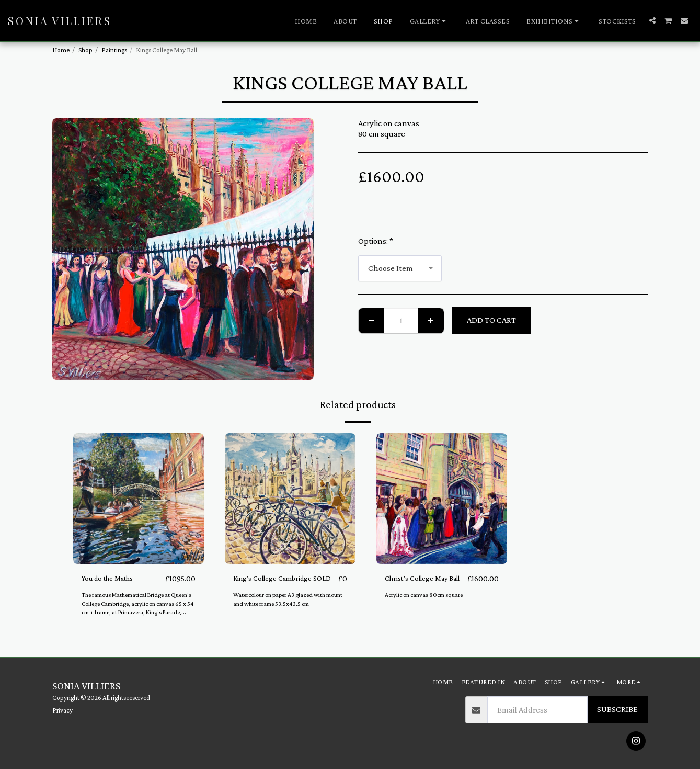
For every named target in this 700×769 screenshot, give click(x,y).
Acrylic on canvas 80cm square (427, 608)
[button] (429, 21)
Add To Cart (491, 320)
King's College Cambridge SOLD (278, 585)
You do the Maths (113, 578)
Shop (85, 50)
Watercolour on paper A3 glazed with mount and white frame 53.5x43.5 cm (284, 613)
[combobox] (400, 268)
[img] (139, 499)
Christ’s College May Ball (421, 585)
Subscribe (617, 709)
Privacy (62, 710)
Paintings (114, 50)
